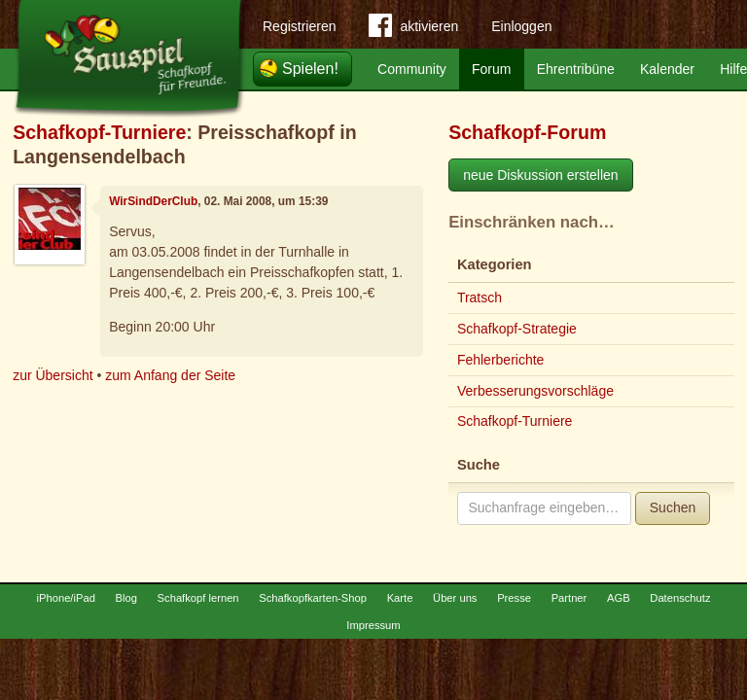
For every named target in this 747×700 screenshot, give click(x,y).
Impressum (373, 625)
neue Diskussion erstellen (541, 175)
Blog (126, 598)
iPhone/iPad (66, 598)
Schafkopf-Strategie (517, 329)
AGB (619, 598)
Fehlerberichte (501, 360)
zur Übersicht (53, 375)
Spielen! (310, 69)
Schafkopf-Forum (527, 132)
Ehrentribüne (576, 69)
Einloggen (521, 26)
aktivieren (413, 29)
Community (412, 69)
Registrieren (299, 26)
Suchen (673, 507)
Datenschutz (680, 598)
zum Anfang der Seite (170, 375)
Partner (569, 598)
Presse (514, 598)
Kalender (667, 69)
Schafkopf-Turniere (99, 132)
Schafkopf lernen (198, 598)
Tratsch (480, 297)
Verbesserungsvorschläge (535, 391)
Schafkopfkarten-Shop (313, 598)
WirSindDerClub (153, 201)
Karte (400, 598)
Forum (491, 69)
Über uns (455, 598)
